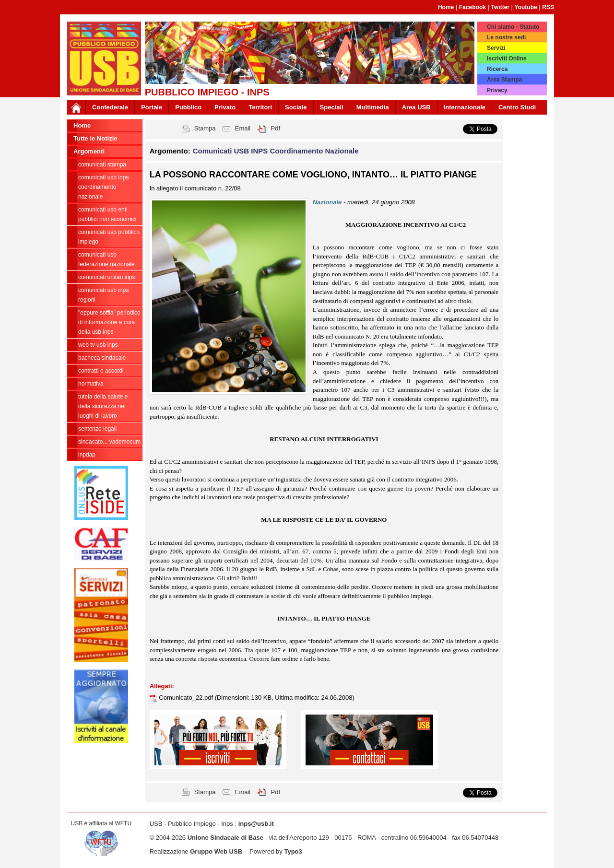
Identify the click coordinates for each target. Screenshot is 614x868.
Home (446, 7)
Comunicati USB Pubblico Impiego (109, 237)
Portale (152, 107)
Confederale (110, 107)
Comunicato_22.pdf (187, 698)
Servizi (496, 48)
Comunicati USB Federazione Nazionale (106, 259)
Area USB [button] (416, 107)
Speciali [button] (332, 107)
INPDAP (87, 455)
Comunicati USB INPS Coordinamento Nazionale (103, 187)
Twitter (500, 7)
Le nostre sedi (506, 37)
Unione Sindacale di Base (225, 838)
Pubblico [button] (188, 107)
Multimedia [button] (373, 107)
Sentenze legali (97, 429)
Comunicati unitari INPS (107, 277)
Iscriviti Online (507, 59)
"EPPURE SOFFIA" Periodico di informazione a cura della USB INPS (109, 322)
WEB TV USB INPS (98, 345)
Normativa (91, 384)
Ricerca (497, 69)
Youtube (526, 7)
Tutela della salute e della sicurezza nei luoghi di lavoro (103, 406)
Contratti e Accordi (101, 371)
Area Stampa (504, 80)
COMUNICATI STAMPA (102, 164)
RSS (548, 7)
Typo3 (293, 851)
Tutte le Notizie (95, 138)
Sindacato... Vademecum (109, 442)
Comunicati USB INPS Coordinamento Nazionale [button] (276, 151)
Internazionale (465, 107)
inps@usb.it (256, 824)
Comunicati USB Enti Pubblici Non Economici (107, 214)
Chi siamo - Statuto (513, 27)
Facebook (472, 7)
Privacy (497, 90)
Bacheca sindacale (102, 358)
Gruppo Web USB (216, 851)
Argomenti (89, 151)
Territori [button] (260, 107)
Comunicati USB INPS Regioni (103, 295)
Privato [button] (225, 107)
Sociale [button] (296, 107)
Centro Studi (517, 107)
